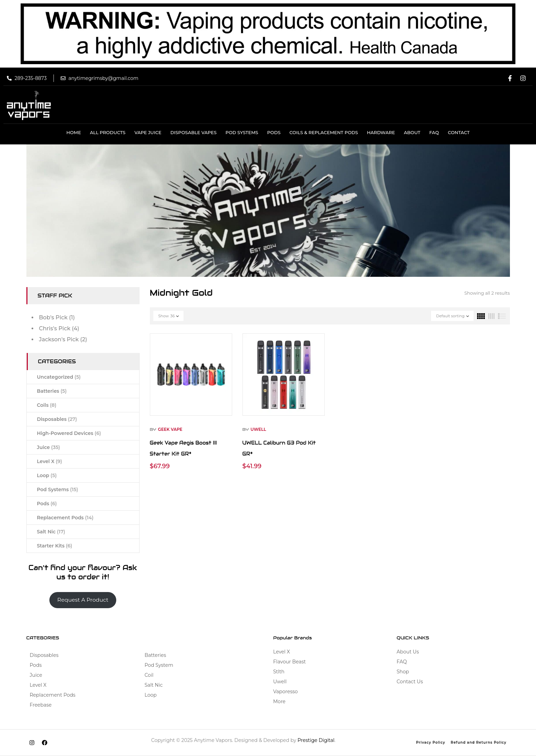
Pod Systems (242, 132)
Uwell (258, 429)
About (412, 132)
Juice (49, 447)
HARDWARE (381, 132)
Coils (47, 405)
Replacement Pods (65, 518)
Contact (459, 132)
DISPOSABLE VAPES (194, 132)
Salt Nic (51, 532)
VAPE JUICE (148, 132)
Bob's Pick (53, 317)
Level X (50, 461)
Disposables (57, 419)
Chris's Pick (55, 328)
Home (74, 132)
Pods (274, 132)
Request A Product (83, 600)
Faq (434, 132)
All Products (108, 132)
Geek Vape (170, 429)
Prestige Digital (316, 740)
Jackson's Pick (59, 339)
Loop (47, 475)
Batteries (52, 391)
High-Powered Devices (69, 433)
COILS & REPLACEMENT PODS (324, 132)
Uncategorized (59, 377)
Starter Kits (55, 546)
